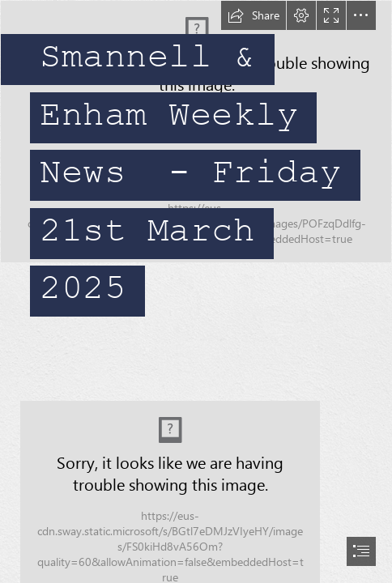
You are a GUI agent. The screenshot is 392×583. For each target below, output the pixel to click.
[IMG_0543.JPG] (196, 165)
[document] (196, 291)
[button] (254, 15)
